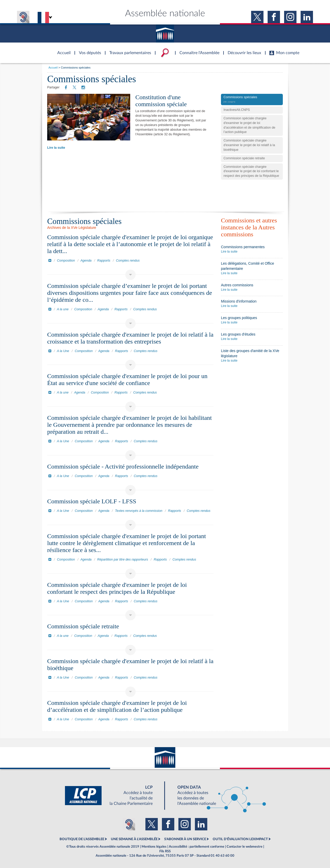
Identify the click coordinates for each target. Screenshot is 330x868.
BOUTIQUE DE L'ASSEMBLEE (82, 839)
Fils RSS (165, 851)
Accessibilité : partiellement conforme (197, 847)
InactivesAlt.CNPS (237, 110)
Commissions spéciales (252, 100)
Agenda (86, 261)
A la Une (63, 351)
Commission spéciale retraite (244, 158)
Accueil (53, 68)
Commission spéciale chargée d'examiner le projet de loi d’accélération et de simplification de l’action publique (249, 125)
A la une (63, 309)
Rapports (104, 261)
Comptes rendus (128, 261)
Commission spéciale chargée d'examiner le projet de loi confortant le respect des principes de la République (251, 171)
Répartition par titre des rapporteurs (123, 560)
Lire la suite (56, 148)
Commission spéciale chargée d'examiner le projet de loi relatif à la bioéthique (249, 145)
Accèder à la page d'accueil (62, 50)
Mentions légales (154, 847)
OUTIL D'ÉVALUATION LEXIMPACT (240, 839)
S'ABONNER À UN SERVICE (185, 839)
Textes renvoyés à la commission (139, 511)
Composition (66, 261)
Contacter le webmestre (245, 847)
